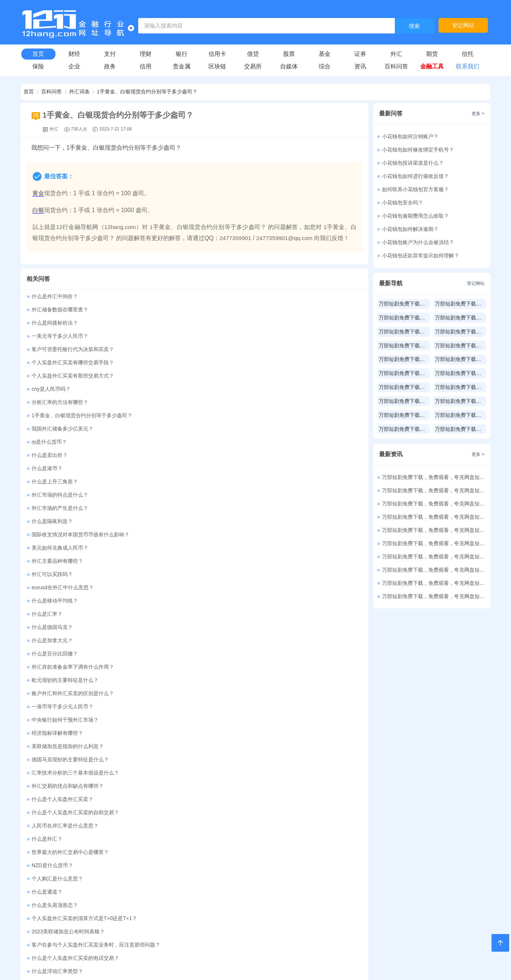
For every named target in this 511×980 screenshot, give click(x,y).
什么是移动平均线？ (226, 443)
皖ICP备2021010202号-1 (301, 966)
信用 (146, 66)
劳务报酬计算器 (151, 815)
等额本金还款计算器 (151, 761)
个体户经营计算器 (237, 842)
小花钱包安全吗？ (403, 203)
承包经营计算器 (323, 842)
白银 (38, 211)
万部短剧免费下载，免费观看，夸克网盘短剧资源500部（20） (435, 557)
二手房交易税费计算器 (66, 788)
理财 (146, 54)
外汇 (396, 54)
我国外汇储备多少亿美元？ (62, 363)
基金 (325, 54)
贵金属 (182, 66)
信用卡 (217, 54)
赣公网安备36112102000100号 (225, 966)
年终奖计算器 (66, 815)
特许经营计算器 (151, 869)
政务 (110, 66)
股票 (289, 54)
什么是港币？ (218, 376)
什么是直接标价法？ (55, 641)
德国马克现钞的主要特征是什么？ (242, 522)
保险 (38, 66)
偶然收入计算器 (323, 815)
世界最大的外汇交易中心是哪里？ (70, 575)
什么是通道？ (218, 588)
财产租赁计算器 (66, 842)
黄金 (38, 194)
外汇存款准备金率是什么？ (234, 681)
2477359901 (236, 239)
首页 (38, 54)
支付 (110, 54)
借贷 (253, 54)
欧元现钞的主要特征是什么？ (236, 482)
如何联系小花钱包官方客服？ (415, 189)
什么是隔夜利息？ (224, 403)
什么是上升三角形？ (55, 390)
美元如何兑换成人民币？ (231, 416)
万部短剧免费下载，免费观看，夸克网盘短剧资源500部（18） (435, 583)
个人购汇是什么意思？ (57, 588)
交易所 (253, 66)
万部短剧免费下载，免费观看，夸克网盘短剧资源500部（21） (435, 543)
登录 (222, 907)
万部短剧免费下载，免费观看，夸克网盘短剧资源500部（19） (435, 570)
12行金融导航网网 (214, 955)
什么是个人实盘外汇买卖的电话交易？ (75, 628)
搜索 (414, 26)
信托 (468, 54)
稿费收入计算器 (237, 815)
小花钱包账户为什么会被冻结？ (418, 242)
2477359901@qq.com (286, 239)
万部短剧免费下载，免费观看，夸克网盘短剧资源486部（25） (435, 490)
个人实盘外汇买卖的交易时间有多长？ (75, 654)
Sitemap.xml (349, 966)
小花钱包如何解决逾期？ (410, 229)
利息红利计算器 (66, 869)
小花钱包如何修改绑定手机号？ (418, 150)
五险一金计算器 (323, 788)
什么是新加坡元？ (52, 668)
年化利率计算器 (151, 788)
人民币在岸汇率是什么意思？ (65, 562)
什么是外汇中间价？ (55, 297)
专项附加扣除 (323, 869)
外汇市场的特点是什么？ (231, 390)
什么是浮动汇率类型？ (229, 628)
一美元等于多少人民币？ (231, 310)
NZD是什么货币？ (224, 575)
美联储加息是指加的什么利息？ (68, 522)
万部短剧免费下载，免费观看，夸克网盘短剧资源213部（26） (435, 477)
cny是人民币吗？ (222, 337)
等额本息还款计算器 (237, 761)
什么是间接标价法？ (55, 310)
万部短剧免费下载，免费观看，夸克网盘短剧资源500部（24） (435, 504)
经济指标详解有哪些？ (229, 509)
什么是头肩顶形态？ (55, 601)
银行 (182, 54)
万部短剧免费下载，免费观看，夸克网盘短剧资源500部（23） (435, 517)
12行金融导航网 (77, 228)
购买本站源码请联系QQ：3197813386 (277, 907)
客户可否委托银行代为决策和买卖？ (73, 323)
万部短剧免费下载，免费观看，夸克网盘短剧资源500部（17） (435, 596)
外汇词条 (79, 92)
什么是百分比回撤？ (226, 469)
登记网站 (463, 26)
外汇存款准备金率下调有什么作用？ (73, 482)
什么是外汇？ (218, 562)
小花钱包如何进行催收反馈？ (415, 176)
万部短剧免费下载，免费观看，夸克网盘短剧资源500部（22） (435, 530)
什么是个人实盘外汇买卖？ (62, 548)
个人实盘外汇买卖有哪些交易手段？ (244, 323)
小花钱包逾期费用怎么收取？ (415, 216)
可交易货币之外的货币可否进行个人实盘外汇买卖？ (262, 654)
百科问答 (396, 66)
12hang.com (121, 228)
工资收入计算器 (237, 788)
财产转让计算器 (151, 842)
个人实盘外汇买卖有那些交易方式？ (73, 337)
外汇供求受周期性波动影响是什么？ (244, 641)
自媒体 (289, 66)
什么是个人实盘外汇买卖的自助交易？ (247, 548)
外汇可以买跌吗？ (224, 429)
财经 (74, 54)
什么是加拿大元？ (52, 469)
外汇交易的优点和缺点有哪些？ (239, 535)
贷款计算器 (66, 734)
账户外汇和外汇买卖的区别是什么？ (73, 496)
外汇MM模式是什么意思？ (62, 681)
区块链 (217, 66)
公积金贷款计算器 (237, 734)
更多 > (356, 708)
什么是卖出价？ (50, 376)
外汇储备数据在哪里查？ (231, 297)
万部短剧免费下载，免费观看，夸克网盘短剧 (404, 304)
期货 (432, 54)
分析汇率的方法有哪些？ (60, 350)
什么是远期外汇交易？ (229, 668)
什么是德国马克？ (224, 456)
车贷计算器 (323, 734)
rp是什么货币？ (221, 363)
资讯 (360, 66)
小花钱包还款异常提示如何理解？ (421, 255)
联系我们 (468, 66)
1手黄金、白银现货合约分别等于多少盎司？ (147, 92)
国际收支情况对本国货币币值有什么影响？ (81, 416)
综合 (325, 66)
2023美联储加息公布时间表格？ (68, 615)
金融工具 (432, 66)
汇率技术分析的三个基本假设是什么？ (75, 535)
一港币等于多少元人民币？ (234, 496)
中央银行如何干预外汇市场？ (65, 509)
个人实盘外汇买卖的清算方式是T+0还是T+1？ (256, 601)
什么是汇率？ (47, 456)
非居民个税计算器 (237, 869)
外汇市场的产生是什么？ (60, 403)
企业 (74, 66)
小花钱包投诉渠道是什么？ (413, 163)
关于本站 (200, 907)
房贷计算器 (151, 734)
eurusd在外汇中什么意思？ (63, 443)
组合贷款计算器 (66, 761)
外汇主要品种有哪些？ (57, 429)
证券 (360, 54)
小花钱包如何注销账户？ (410, 136)
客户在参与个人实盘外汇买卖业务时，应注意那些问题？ (267, 615)
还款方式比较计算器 (323, 761)
